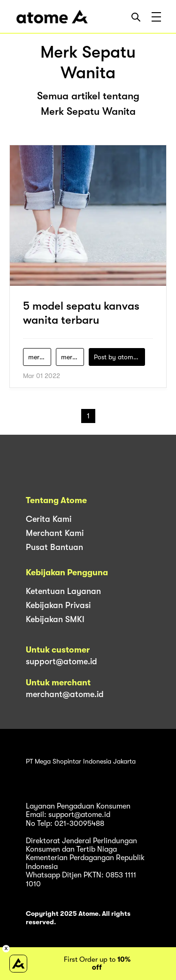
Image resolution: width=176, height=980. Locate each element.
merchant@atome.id (65, 694)
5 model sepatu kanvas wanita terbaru (81, 313)
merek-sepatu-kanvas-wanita (40, 357)
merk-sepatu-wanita (73, 357)
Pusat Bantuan (54, 547)
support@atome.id (61, 661)
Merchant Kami (55, 533)
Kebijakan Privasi (58, 605)
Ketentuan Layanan (63, 591)
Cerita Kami (49, 519)
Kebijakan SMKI (55, 619)
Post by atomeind (119, 357)
